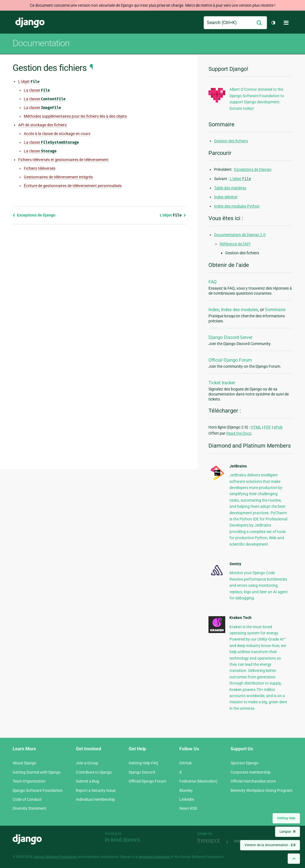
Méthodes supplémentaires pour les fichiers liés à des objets (75, 116)
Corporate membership (251, 772)
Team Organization (29, 781)
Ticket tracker (222, 383)
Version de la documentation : (270, 845)
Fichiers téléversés (40, 168)
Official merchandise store (253, 781)
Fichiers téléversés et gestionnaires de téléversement (63, 160)
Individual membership (95, 799)
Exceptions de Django (34, 215)
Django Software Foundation (38, 790)
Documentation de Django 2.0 (240, 235)
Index (214, 310)
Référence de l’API (235, 244)
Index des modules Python (237, 206)
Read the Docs (239, 433)
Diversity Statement (30, 808)
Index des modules (240, 310)
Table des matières (230, 188)
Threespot (210, 841)
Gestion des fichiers (231, 141)
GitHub (186, 763)
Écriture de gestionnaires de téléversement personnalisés (73, 186)
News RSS (188, 808)
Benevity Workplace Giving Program (261, 790)
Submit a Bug (87, 781)
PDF (268, 427)
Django (30, 23)
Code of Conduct (27, 799)
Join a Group (87, 763)
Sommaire (275, 310)
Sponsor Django (244, 763)
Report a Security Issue (96, 790)
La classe (37, 90)
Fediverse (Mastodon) (198, 781)
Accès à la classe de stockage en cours (57, 134)
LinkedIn (187, 799)
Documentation (41, 43)
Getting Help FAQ (144, 763)
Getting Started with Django (37, 772)
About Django (24, 763)
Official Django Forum (230, 360)
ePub (278, 427)
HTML (256, 427)
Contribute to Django (94, 772)
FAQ (213, 282)
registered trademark (154, 857)
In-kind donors (122, 840)
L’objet (29, 82)
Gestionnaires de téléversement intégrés (58, 177)
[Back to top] (294, 859)
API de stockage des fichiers (42, 125)
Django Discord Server (230, 337)
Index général (226, 197)
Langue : (288, 832)
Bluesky (186, 790)
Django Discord (142, 772)
